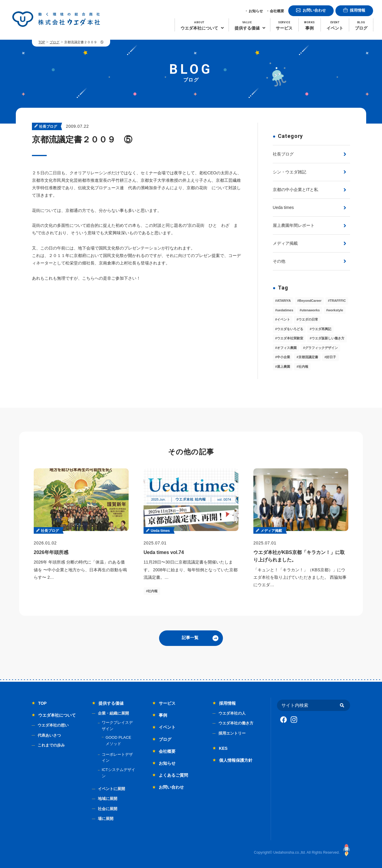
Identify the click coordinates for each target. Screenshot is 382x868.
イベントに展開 (111, 789)
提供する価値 (111, 703)
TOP (42, 42)
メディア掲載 (285, 243)
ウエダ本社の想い (53, 725)
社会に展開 (108, 809)
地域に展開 (108, 799)
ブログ (54, 42)
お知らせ (256, 11)
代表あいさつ (49, 735)
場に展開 (106, 819)
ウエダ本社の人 (232, 713)
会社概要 (277, 11)
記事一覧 (190, 638)
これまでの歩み (51, 745)
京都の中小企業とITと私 (295, 190)
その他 (279, 261)
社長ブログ (283, 154)
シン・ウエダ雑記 (289, 172)
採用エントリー (232, 733)
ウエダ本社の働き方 (236, 723)
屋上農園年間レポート (294, 225)
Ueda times (283, 207)
